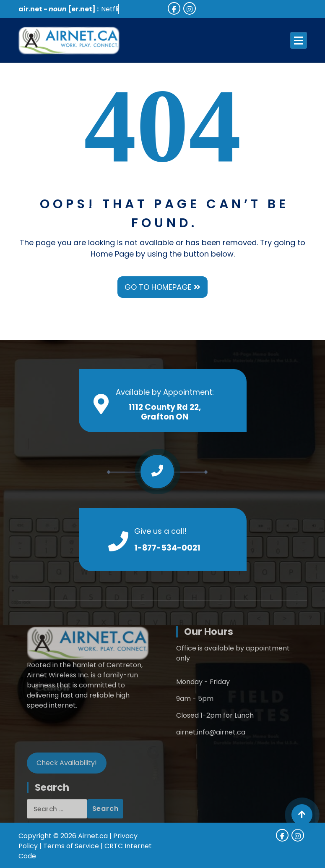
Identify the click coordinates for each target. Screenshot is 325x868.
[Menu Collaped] (299, 40)
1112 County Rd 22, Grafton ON (165, 412)
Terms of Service (71, 846)
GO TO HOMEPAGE (162, 287)
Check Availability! (67, 763)
